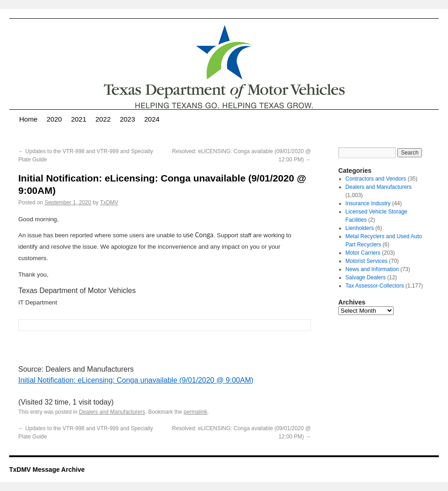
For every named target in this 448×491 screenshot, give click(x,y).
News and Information (372, 269)
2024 (152, 119)
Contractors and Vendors (376, 179)
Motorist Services (367, 261)
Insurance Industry (368, 203)
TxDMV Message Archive (47, 470)
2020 (54, 119)
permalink (196, 412)
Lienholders (360, 228)
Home (28, 119)
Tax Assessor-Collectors (375, 286)
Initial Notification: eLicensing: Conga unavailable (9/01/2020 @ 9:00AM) (136, 380)
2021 (78, 119)
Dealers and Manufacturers (112, 412)
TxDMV (109, 203)
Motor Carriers (363, 253)
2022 (103, 119)
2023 (127, 119)
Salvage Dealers (366, 278)
